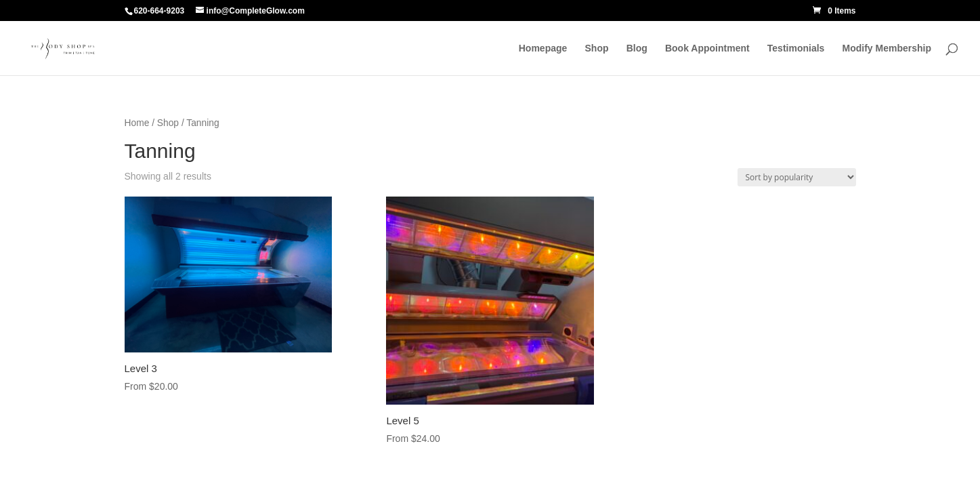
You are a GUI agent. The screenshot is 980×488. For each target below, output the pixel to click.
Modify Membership (887, 48)
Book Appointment (707, 48)
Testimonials (796, 48)
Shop (597, 48)
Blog (637, 48)
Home (137, 123)
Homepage (543, 48)
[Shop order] (797, 177)
